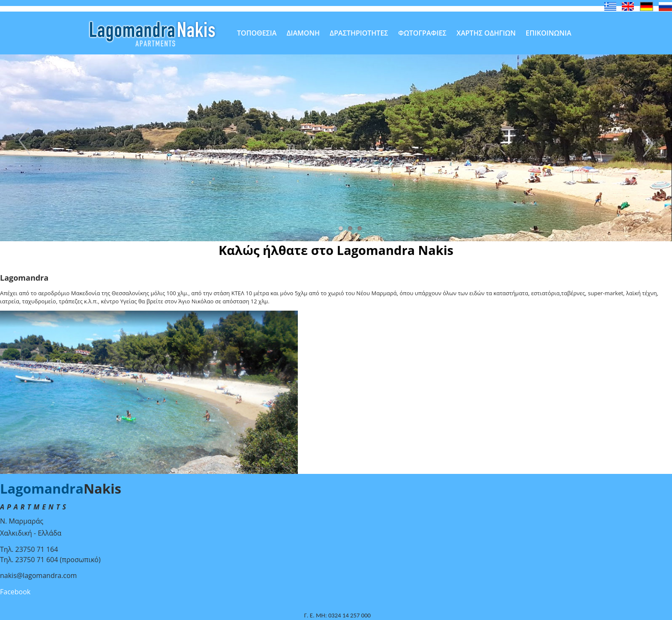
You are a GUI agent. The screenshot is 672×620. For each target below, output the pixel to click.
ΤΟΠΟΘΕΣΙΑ (257, 33)
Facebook (15, 592)
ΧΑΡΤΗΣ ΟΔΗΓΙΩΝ (486, 33)
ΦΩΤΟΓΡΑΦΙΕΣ (422, 33)
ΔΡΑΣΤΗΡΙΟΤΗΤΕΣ (359, 33)
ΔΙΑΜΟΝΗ (303, 33)
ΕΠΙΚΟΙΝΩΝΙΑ (549, 33)
